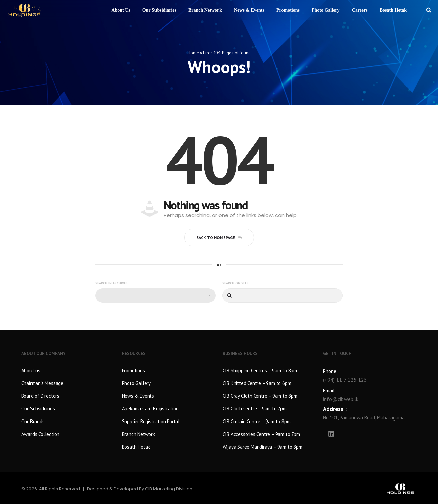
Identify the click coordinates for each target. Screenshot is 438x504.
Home (193, 52)
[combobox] (155, 295)
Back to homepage (219, 237)
